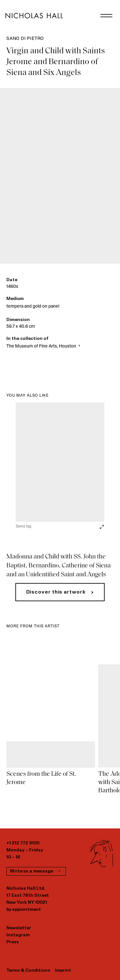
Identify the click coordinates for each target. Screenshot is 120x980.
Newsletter (19, 928)
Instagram (18, 935)
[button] (60, 592)
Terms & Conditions (28, 971)
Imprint (63, 971)
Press (13, 942)
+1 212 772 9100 (23, 843)
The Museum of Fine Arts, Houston (44, 346)
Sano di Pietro (25, 39)
